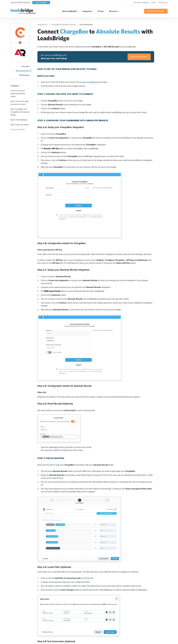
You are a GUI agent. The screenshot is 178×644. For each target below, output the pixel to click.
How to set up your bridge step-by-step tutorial (18, 93)
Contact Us (163, 2)
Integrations (87, 11)
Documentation (23, 71)
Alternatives (24, 75)
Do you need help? (18, 129)
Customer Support (141, 2)
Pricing (101, 11)
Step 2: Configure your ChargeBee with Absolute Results (20, 112)
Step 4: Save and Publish (20, 125)
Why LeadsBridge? (70, 11)
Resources (113, 11)
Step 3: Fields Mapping (19, 120)
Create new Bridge (88, 82)
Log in (154, 2)
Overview (26, 66)
